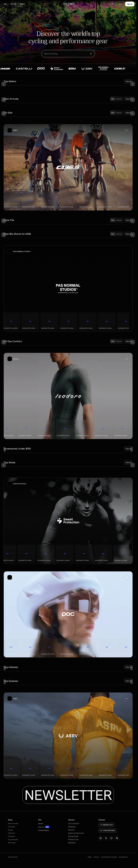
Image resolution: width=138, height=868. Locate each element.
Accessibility (124, 857)
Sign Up (130, 4)
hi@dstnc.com (108, 825)
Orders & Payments (76, 833)
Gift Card (12, 843)
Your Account (74, 824)
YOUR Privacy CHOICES (109, 857)
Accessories (13, 840)
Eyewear (12, 836)
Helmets (11, 833)
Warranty (72, 843)
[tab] (113, 99)
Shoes (10, 830)
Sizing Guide (73, 836)
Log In (120, 4)
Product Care (74, 840)
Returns (71, 830)
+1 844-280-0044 (109, 830)
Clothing (11, 827)
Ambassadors (44, 830)
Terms (90, 857)
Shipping (72, 827)
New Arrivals (13, 824)
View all (128, 81)
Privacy (96, 857)
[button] (5, 4)
